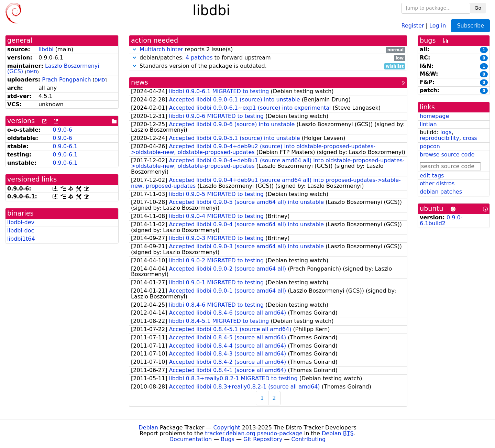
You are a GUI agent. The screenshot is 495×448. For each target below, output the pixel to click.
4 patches (199, 58)
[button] (134, 49)
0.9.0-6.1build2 (441, 220)
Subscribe (470, 26)
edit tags (432, 176)
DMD (32, 72)
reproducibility (439, 138)
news (140, 82)
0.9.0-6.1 (65, 146)
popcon (430, 146)
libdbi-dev (21, 222)
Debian (148, 428)
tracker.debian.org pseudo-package (254, 433)
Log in (438, 25)
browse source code (447, 155)
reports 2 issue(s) (268, 50)
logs (446, 132)
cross (470, 138)
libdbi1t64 (21, 239)
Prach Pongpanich (66, 80)
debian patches (441, 192)
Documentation (191, 439)
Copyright (227, 428)
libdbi (46, 49)
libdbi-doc (21, 231)
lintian (428, 124)
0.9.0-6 (62, 130)
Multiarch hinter (161, 49)
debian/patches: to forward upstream (268, 58)
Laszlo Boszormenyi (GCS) (53, 69)
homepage (434, 116)
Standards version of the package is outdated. (268, 66)
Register (413, 25)
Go (478, 8)
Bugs (228, 439)
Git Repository (263, 439)
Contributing (309, 439)
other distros (437, 183)
